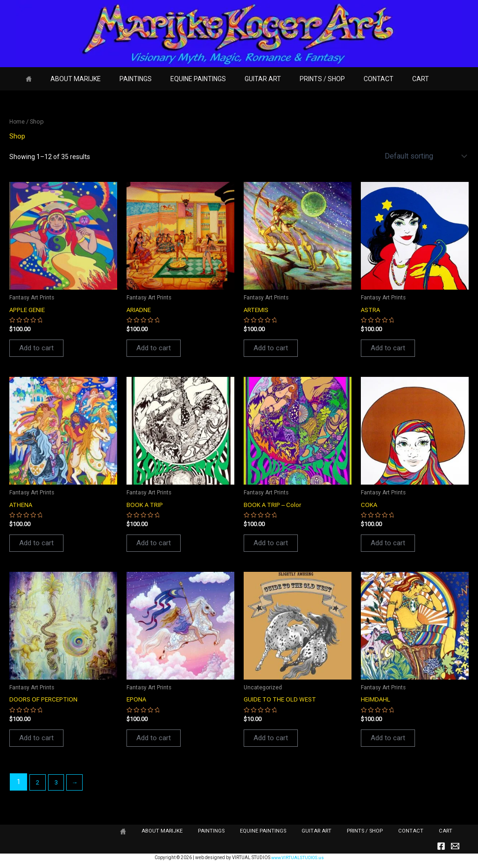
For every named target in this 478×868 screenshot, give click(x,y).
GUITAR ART (238, 79)
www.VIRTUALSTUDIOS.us (298, 858)
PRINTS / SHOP (292, 79)
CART (379, 79)
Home (18, 122)
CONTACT (342, 79)
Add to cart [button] (37, 349)
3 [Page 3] (58, 785)
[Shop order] (425, 156)
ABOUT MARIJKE (67, 79)
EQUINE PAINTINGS (179, 79)
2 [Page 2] (38, 785)
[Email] (455, 847)
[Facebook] (441, 847)
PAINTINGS (122, 79)
